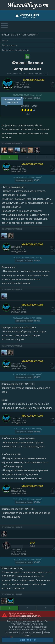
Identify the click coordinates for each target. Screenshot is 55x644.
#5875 (37, 562)
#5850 (37, 98)
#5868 (37, 432)
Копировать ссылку (24, 98)
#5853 (37, 321)
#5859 (37, 377)
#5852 (37, 260)
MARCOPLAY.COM (34, 80)
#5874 (37, 502)
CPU (32, 543)
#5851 (37, 180)
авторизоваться (29, 616)
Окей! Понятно (28, 640)
